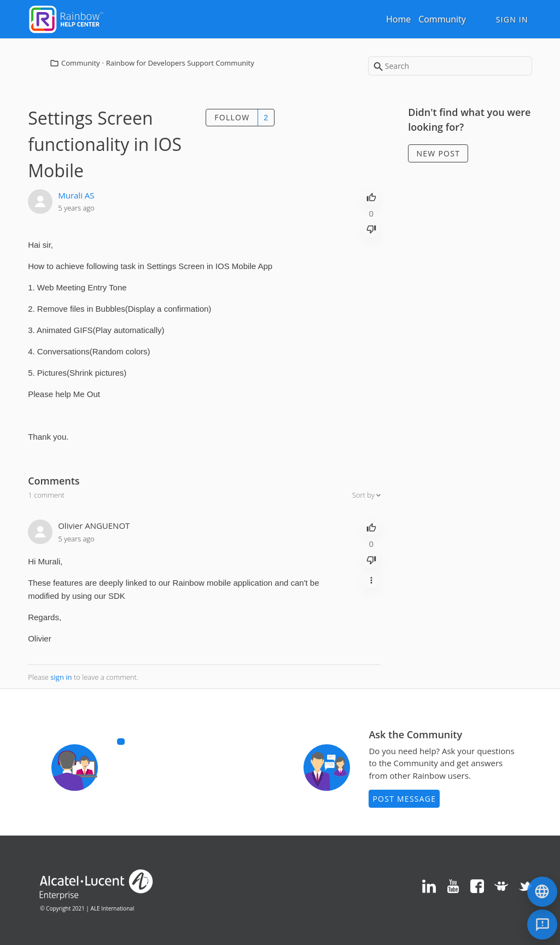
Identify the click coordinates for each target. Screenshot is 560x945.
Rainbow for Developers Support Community (180, 63)
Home (398, 19)
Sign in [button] (512, 19)
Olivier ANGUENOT (94, 526)
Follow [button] (232, 117)
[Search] (450, 66)
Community (442, 19)
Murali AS (76, 195)
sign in (61, 677)
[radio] (371, 196)
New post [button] (439, 153)
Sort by (364, 495)
